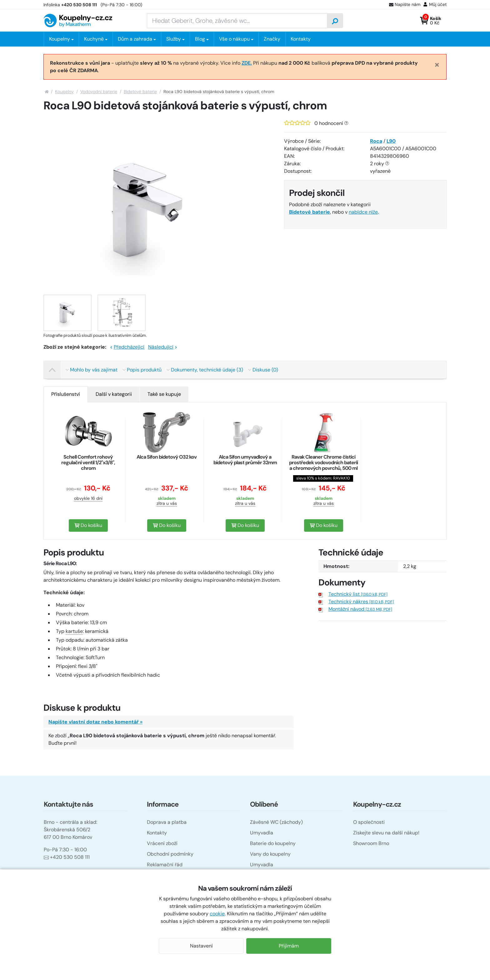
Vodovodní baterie (99, 92)
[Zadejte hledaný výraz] (237, 21)
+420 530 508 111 (67, 857)
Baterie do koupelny (273, 843)
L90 (391, 141)
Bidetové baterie (140, 92)
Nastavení (201, 946)
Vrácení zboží (162, 843)
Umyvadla (262, 833)
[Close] (437, 64)
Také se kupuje (164, 394)
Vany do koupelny (270, 854)
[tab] (66, 394)
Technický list (358, 594)
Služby (174, 39)
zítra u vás (167, 503)
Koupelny (64, 92)
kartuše (74, 631)
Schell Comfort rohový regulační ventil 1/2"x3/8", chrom (88, 463)
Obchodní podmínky (170, 854)
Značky (272, 39)
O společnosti (369, 822)
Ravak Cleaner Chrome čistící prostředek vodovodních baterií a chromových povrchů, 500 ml (323, 463)
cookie (217, 914)
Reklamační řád (165, 865)
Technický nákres (361, 602)
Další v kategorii (114, 394)
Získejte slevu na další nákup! (386, 833)
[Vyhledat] (335, 21)
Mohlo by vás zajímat (92, 370)
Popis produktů (142, 370)
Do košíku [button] (88, 525)
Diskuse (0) (263, 370)
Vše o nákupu (234, 39)
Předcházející (127, 347)
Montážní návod (360, 609)
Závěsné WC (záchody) (276, 822)
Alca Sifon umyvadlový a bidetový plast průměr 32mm (245, 460)
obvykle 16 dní (88, 498)
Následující (163, 347)
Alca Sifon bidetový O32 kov (167, 457)
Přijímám (289, 946)
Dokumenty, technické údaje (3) (205, 370)
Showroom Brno (371, 843)
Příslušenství (66, 394)
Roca (376, 141)
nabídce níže (363, 212)
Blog (200, 39)
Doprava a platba (167, 822)
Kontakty (301, 39)
